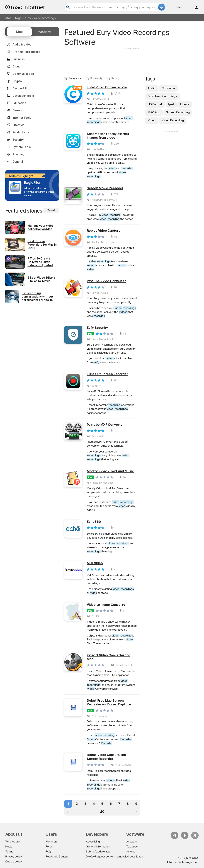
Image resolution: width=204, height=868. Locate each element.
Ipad (171, 104)
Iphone (185, 104)
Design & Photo (23, 88)
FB (185, 835)
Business (19, 59)
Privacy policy (14, 856)
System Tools (22, 147)
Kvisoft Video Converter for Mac (108, 657)
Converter (168, 88)
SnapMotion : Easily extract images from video (108, 136)
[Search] (114, 7)
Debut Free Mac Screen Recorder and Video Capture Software (109, 702)
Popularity (96, 78)
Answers (132, 841)
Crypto (17, 81)
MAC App (154, 112)
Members (52, 841)
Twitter (195, 835)
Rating (115, 78)
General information (98, 846)
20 (102, 812)
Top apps (132, 846)
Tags (18, 18)
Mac (8, 18)
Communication (23, 74)
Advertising (93, 841)
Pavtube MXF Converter (105, 425)
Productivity (21, 132)
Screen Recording (178, 112)
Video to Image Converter (107, 605)
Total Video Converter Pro (107, 87)
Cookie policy (14, 861)
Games (17, 110)
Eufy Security (97, 328)
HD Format (155, 104)
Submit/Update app (98, 851)
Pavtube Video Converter (106, 281)
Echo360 (94, 522)
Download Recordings (162, 96)
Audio (152, 88)
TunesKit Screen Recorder (107, 374)
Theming (18, 154)
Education (19, 103)
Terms (9, 851)
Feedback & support (58, 856)
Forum (50, 846)
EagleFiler (32, 183)
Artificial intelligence (26, 52)
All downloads (135, 856)
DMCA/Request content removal (106, 856)
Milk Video (95, 563)
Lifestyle (18, 125)
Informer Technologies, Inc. (183, 862)
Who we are (13, 841)
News (9, 846)
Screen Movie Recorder (105, 188)
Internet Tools (22, 118)
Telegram (175, 835)
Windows (45, 32)
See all (51, 210)
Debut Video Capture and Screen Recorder (106, 757)
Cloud (17, 66)
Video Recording (173, 120)
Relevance (75, 78)
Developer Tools (23, 96)
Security (18, 140)
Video (152, 120)
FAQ (48, 851)
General (18, 162)
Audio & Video (22, 45)
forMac (131, 851)
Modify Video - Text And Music (110, 471)
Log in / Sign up (195, 7)
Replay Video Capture (104, 231)
